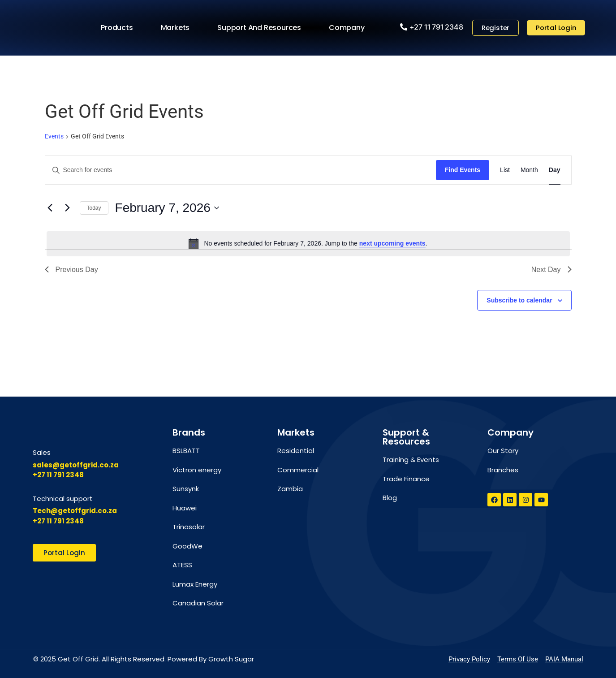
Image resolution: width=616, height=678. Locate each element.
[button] (431, 27)
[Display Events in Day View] (555, 170)
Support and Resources (261, 28)
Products (119, 28)
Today (94, 208)
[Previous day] (50, 208)
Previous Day (71, 270)
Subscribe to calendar (519, 300)
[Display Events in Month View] (529, 170)
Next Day (551, 270)
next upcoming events (392, 243)
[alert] (308, 244)
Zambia (290, 489)
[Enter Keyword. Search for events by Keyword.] (241, 170)
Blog (390, 498)
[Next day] (68, 208)
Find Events (463, 170)
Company (349, 28)
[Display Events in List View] (505, 170)
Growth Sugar (231, 659)
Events (54, 136)
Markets (177, 28)
